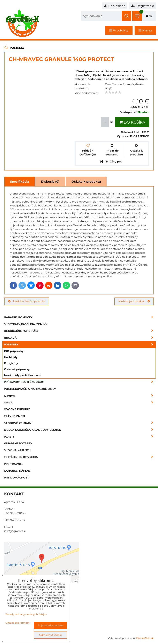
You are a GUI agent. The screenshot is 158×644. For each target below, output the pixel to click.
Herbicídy (11, 357)
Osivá (80, 402)
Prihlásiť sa (115, 6)
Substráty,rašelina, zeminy (26, 324)
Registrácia (143, 6)
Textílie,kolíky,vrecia (80, 457)
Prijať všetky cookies (50, 625)
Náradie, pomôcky (80, 317)
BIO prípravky (14, 351)
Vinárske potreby (18, 443)
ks (107, 122)
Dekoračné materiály (80, 331)
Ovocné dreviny (17, 409)
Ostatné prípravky (17, 369)
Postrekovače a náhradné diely (30, 389)
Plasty (80, 437)
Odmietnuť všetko (51, 635)
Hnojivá (80, 338)
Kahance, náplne (17, 471)
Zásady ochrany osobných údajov (26, 614)
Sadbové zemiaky (80, 423)
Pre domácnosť (16, 478)
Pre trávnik (13, 464)
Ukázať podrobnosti (18, 623)
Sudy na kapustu (17, 450)
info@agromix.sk (15, 531)
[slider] (113, 92)
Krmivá (80, 396)
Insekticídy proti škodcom (22, 375)
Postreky (80, 345)
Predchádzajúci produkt (27, 301)
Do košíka (132, 122)
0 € (149, 16)
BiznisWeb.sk (145, 638)
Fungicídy (11, 363)
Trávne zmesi (14, 416)
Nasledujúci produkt (134, 301)
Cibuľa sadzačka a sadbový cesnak (80, 430)
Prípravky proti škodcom (80, 382)
